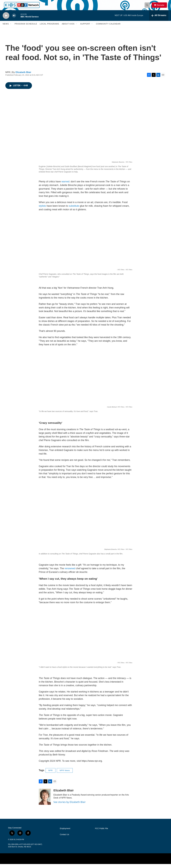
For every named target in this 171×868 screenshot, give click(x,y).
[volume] (14, 19)
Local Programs (49, 28)
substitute (74, 210)
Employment (65, 833)
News (6, 28)
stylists (42, 210)
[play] (6, 19)
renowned (70, 572)
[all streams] (159, 19)
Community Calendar (108, 28)
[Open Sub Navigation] (11, 28)
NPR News (65, 774)
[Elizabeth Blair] (45, 801)
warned (65, 186)
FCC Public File (101, 833)
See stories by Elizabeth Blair (70, 806)
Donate (162, 7)
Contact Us (64, 839)
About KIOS (68, 28)
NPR (51, 774)
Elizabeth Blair (23, 76)
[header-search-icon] (148, 7)
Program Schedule (26, 28)
